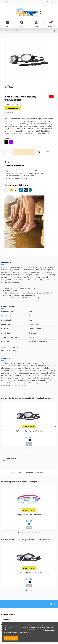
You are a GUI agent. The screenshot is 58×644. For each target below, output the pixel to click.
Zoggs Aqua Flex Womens (29, 515)
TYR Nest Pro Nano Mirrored (29, 431)
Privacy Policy (50, 630)
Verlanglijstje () (52, 2)
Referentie (9, 104)
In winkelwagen (24, 152)
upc (3, 350)
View (29, 444)
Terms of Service (11, 632)
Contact (20, 2)
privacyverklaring (25, 627)
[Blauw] (29, 524)
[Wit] (28, 440)
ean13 (4, 348)
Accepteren (11, 638)
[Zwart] (30, 440)
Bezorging (13, 2)
